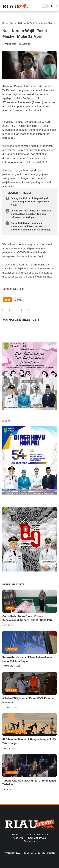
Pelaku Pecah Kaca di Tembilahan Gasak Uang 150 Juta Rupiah (27, 659)
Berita (13, 23)
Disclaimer (29, 841)
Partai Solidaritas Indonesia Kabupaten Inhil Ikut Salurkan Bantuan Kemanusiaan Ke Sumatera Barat (31, 226)
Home (5, 23)
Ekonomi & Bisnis (16, 731)
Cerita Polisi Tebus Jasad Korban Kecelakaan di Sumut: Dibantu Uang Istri (27, 618)
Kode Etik (18, 838)
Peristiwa (12, 649)
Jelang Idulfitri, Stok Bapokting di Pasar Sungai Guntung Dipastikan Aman (30, 202)
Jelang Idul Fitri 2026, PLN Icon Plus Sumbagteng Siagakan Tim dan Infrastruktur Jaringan (31, 214)
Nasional (11, 690)
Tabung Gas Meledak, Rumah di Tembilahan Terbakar (29, 783)
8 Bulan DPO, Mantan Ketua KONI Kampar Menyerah (28, 700)
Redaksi (15, 834)
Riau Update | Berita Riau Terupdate (38, 853)
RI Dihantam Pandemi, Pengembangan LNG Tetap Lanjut (29, 741)
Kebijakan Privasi (37, 838)
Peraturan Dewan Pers (37, 834)
